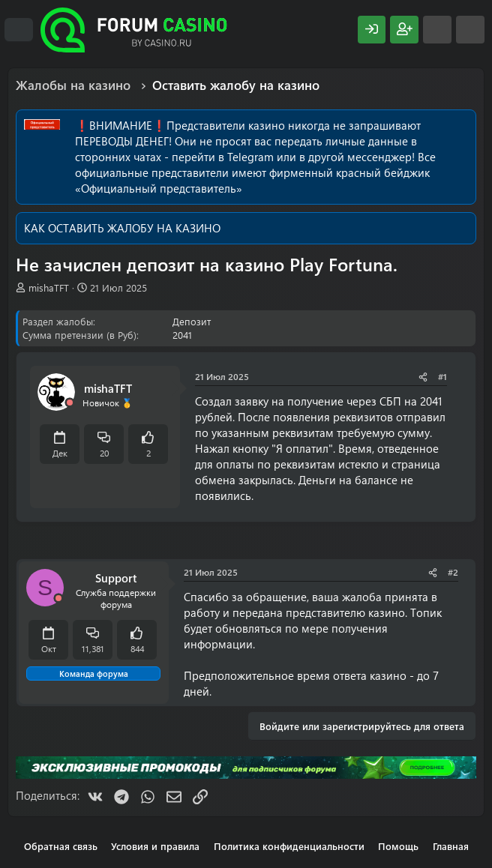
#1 (442, 376)
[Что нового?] (437, 30)
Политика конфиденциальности (289, 846)
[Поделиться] (423, 377)
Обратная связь (61, 846)
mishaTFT (49, 287)
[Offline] (70, 403)
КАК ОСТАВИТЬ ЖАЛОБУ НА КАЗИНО (122, 228)
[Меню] (19, 30)
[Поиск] (470, 30)
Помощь (398, 846)
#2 (453, 572)
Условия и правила (155, 846)
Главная (451, 846)
